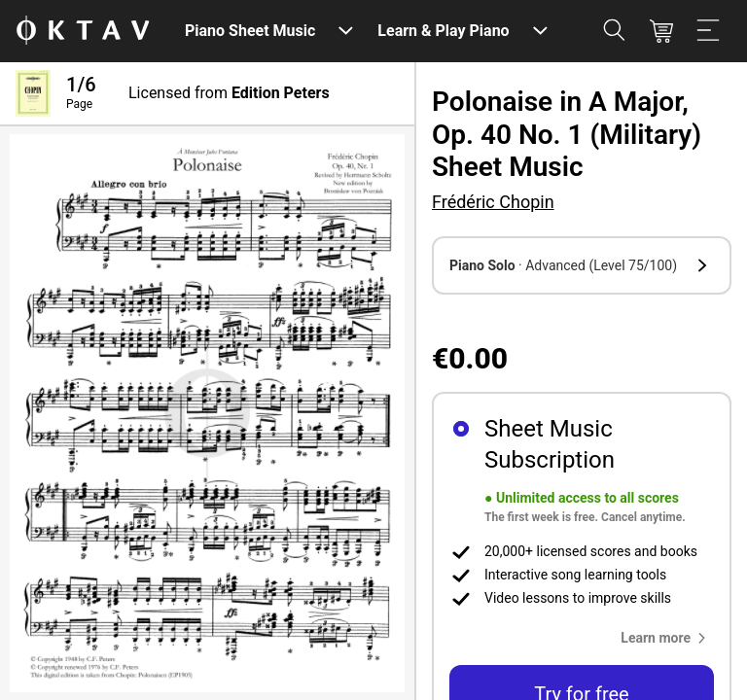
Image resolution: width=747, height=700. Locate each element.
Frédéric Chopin (493, 202)
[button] (582, 265)
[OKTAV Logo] (83, 32)
